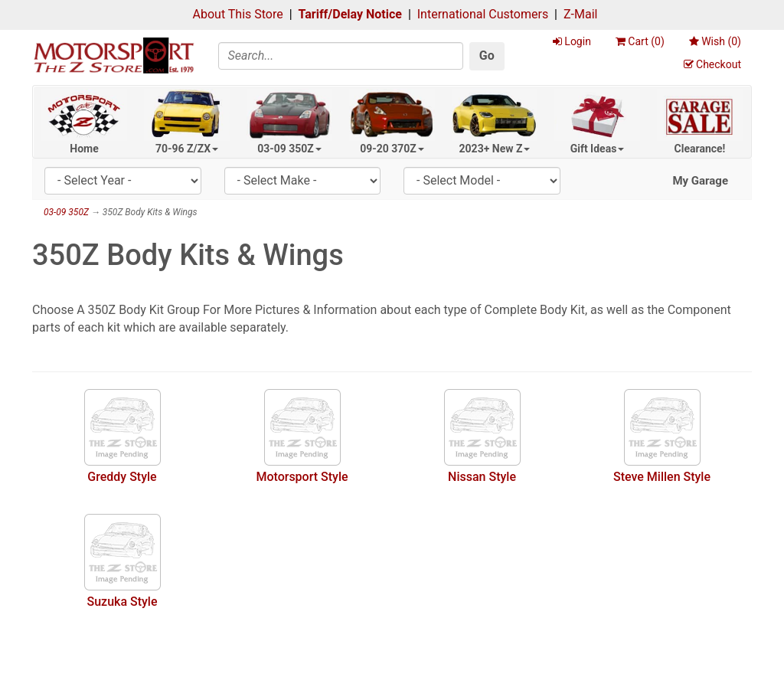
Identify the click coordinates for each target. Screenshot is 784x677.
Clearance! (700, 149)
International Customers (483, 14)
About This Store (238, 14)
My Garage (700, 181)
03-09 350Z (289, 149)
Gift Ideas (598, 149)
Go (487, 56)
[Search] (341, 56)
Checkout (712, 64)
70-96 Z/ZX (187, 149)
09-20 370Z (392, 149)
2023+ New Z (495, 149)
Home (84, 149)
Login (572, 41)
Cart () (640, 41)
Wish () (715, 41)
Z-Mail (580, 14)
